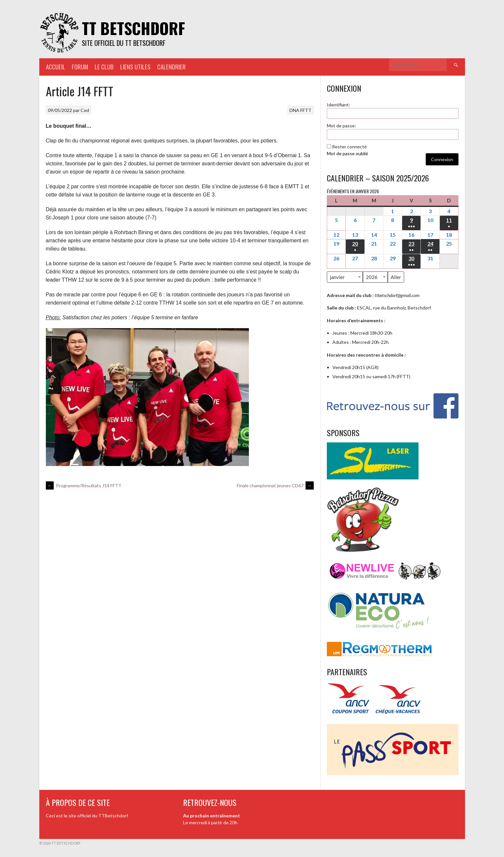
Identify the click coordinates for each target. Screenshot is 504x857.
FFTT (306, 110)
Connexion (442, 159)
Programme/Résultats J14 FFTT (84, 485)
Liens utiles (135, 67)
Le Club (104, 67)
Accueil (56, 67)
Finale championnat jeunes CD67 (275, 485)
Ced (85, 110)
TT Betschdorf (133, 28)
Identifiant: (338, 105)
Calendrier (171, 67)
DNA (294, 110)
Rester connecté (349, 147)
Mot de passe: (341, 126)
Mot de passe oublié (347, 153)
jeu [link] (219, 232)
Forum (80, 67)
